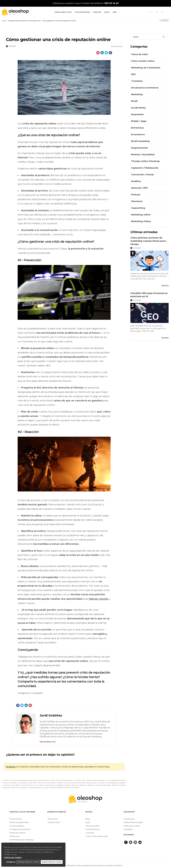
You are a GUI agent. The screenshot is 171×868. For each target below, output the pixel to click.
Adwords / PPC (139, 188)
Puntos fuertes (16, 819)
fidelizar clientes (99, 599)
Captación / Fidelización (145, 168)
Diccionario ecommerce (145, 88)
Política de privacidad (133, 822)
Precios (97, 12)
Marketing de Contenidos (146, 68)
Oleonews (137, 201)
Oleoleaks (128, 829)
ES (157, 12)
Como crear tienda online (97, 836)
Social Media (138, 108)
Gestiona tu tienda (17, 833)
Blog (107, 12)
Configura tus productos (20, 829)
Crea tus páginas (17, 826)
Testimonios (53, 819)
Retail (134, 101)
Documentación (93, 829)
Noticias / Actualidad (143, 155)
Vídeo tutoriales (92, 826)
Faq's (88, 822)
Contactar (90, 833)
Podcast (136, 195)
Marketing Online (141, 221)
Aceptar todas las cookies (52, 862)
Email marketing (140, 141)
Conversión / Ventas (142, 175)
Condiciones (129, 819)
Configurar (10, 862)
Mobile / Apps (139, 121)
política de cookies (13, 857)
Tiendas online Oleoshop (145, 161)
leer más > (165, 285)
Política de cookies (132, 826)
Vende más (14, 836)
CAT (151, 12)
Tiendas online (54, 822)
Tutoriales (137, 81)
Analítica (136, 181)
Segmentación (139, 148)
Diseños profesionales (19, 822)
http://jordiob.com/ (48, 742)
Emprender (137, 114)
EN (163, 12)
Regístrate (11, 767)
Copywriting (138, 208)
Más (115, 12)
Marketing (137, 94)
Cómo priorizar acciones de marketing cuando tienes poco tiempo (148, 241)
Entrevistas (137, 128)
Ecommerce (138, 134)
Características (63, 12)
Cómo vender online (143, 61)
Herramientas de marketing (21, 840)
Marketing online (141, 215)
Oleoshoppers (82, 12)
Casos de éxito (139, 54)
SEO (133, 74)
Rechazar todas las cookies (28, 862)
